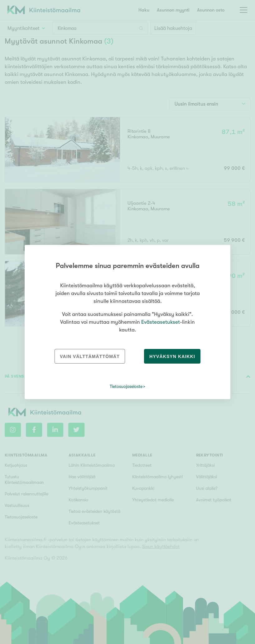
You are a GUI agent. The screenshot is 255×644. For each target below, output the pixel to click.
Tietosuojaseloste (126, 386)
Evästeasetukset (161, 322)
